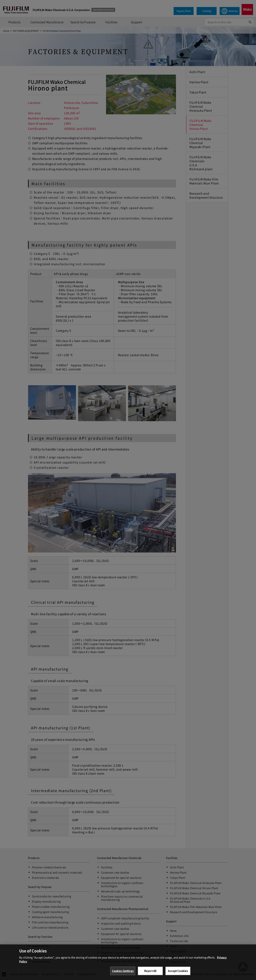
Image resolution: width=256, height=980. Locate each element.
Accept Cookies (178, 975)
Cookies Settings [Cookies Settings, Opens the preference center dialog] (123, 975)
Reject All (150, 975)
